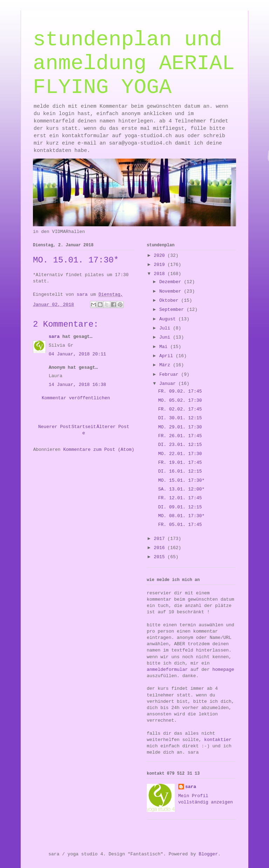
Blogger (208, 854)
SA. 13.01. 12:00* (181, 489)
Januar (169, 384)
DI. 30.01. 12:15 (180, 418)
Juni (166, 337)
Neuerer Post (55, 427)
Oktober (170, 301)
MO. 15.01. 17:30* (181, 480)
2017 (161, 539)
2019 (161, 265)
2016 (161, 548)
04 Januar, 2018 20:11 (77, 354)
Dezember (172, 282)
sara (54, 337)
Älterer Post (113, 427)
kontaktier (218, 740)
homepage (223, 670)
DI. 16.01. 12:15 (180, 471)
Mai (165, 347)
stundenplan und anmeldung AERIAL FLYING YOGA (134, 64)
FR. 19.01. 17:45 (180, 463)
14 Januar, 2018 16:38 (77, 385)
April (168, 356)
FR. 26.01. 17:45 (180, 436)
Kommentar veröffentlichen (76, 398)
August (169, 319)
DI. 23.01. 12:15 (180, 445)
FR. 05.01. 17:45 (180, 525)
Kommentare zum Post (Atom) (99, 450)
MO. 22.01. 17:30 (180, 454)
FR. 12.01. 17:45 (180, 498)
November (172, 291)
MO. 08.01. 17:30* (181, 516)
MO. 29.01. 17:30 (180, 427)
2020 (161, 256)
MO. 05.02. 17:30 (180, 400)
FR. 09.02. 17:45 (180, 391)
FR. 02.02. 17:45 (180, 409)
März (166, 365)
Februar (170, 375)
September (173, 310)
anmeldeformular (167, 670)
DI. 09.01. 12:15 (180, 507)
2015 (161, 557)
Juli (166, 328)
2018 (161, 274)
